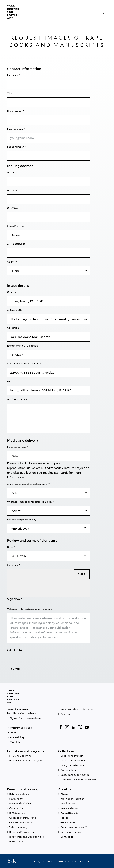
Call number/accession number (25, 364)
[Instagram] (67, 727)
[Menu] (104, 7)
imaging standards (55, 473)
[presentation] (30, 658)
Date (10, 547)
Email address (15, 129)
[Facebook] (61, 727)
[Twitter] (80, 727)
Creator (12, 292)
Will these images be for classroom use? (30, 502)
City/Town (13, 208)
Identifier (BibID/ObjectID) (23, 346)
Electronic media (17, 447)
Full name (13, 75)
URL (10, 381)
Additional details (17, 399)
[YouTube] (87, 727)
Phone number (16, 147)
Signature (13, 565)
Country (12, 262)
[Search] (104, 13)
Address (12, 172)
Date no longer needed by (22, 520)
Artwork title (15, 310)
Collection (13, 328)
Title (10, 93)
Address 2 (13, 190)
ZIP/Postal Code (16, 244)
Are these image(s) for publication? (27, 484)
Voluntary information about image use (30, 609)
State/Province (16, 226)
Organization (15, 111)
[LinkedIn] (74, 727)
